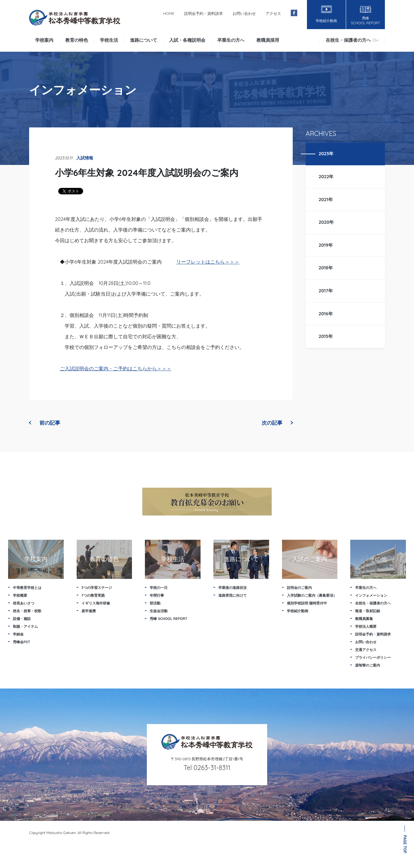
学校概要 (20, 595)
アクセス (273, 13)
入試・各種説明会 (187, 40)
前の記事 (45, 423)
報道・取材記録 (368, 611)
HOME (169, 13)
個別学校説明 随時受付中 (307, 603)
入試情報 (85, 158)
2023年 (326, 154)
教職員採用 (268, 40)
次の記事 (277, 423)
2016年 (326, 314)
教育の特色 (77, 40)
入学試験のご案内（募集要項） (312, 595)
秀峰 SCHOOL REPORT (169, 619)
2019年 (326, 245)
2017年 (326, 291)
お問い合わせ (244, 13)
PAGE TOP (405, 844)
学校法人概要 (366, 626)
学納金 (18, 634)
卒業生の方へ (231, 40)
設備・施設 (22, 619)
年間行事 (157, 595)
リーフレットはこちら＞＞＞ (208, 262)
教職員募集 (364, 619)
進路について (144, 40)
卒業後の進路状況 (233, 588)
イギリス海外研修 (96, 603)
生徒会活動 (159, 611)
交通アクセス (366, 650)
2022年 (326, 177)
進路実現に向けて (233, 595)
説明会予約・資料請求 (203, 13)
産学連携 (89, 611)
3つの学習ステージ (97, 588)
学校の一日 (159, 588)
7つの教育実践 (93, 595)
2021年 (326, 200)
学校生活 (109, 40)
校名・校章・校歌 (27, 611)
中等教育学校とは (27, 588)
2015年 (326, 336)
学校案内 (44, 40)
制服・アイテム (25, 626)
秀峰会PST (22, 642)
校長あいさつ (24, 603)
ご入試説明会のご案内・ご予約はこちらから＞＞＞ (116, 369)
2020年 (326, 222)
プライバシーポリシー (373, 657)
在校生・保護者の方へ (352, 40)
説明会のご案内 (299, 588)
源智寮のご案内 (368, 665)
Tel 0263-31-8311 (207, 768)
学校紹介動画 (298, 611)
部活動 (155, 603)
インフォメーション (371, 595)
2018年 (326, 268)
